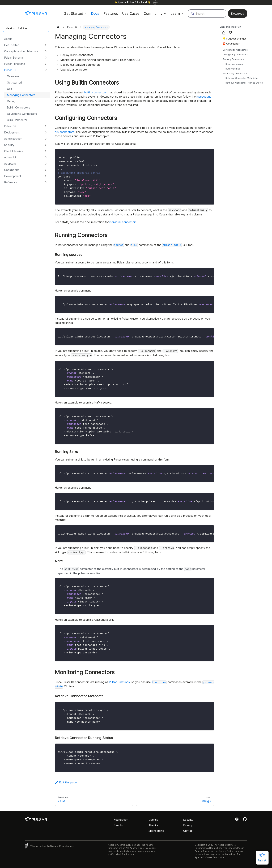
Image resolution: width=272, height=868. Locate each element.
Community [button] (153, 14)
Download (238, 14)
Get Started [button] (73, 14)
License (153, 820)
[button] (26, 45)
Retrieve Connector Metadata (242, 78)
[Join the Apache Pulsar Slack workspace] (237, 820)
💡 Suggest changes (235, 39)
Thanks (153, 825)
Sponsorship (156, 831)
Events (118, 825)
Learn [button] (175, 14)
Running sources (234, 64)
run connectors (64, 132)
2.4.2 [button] (21, 28)
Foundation (121, 820)
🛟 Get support (231, 44)
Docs (95, 14)
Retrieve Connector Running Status (244, 83)
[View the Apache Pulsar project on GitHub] (245, 820)
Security (188, 820)
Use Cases (131, 14)
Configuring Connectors (235, 55)
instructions (204, 97)
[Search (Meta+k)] (207, 14)
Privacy (188, 825)
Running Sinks (233, 69)
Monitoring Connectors (235, 73)
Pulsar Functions (119, 682)
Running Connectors (233, 59)
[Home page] (58, 27)
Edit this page (66, 782)
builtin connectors (95, 92)
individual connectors (123, 222)
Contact (188, 831)
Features (111, 14)
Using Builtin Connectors (236, 50)
